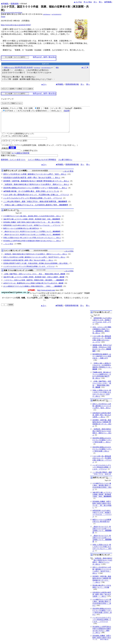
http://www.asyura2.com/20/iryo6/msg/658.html (12, 13)
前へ (101, 2)
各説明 (67, 111)
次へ (95, 2)
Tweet (3, 17)
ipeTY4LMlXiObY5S (56, 14)
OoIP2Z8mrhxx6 (47, 14)
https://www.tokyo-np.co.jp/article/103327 (16, 25)
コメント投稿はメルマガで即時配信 (42, 164)
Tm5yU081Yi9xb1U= (46, 68)
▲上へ (44, 84)
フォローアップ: (7, 99)
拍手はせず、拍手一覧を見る (44, 57)
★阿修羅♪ (5, 4)
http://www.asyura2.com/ (46, 294)
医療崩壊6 (15, 4)
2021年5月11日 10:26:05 (24, 67)
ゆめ (9, 67)
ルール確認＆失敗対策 (21, 157)
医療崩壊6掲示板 (72, 84)
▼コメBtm (88, 2)
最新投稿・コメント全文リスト (13, 164)
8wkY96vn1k (37, 68)
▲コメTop (78, 2)
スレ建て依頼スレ (65, 164)
